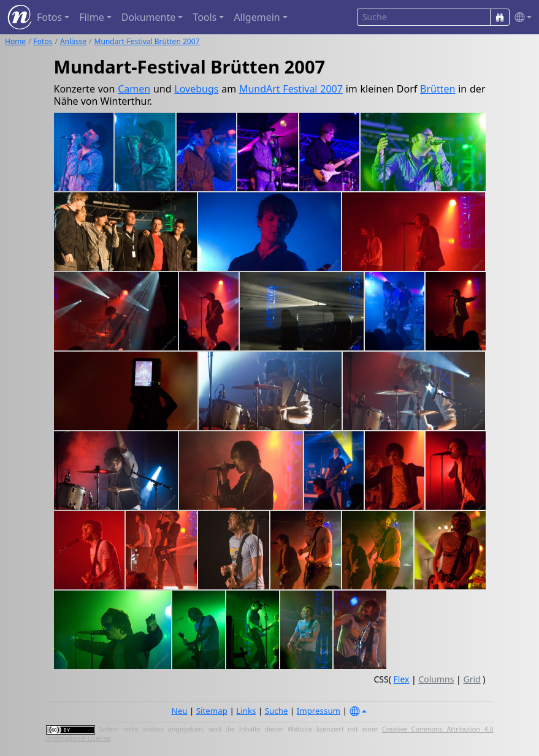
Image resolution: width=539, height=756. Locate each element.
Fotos (43, 41)
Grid (472, 679)
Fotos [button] (49, 17)
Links (246, 711)
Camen (134, 89)
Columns (436, 679)
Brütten (438, 89)
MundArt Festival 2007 (291, 89)
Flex (402, 679)
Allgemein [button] (257, 17)
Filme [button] (92, 17)
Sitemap (212, 711)
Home (15, 41)
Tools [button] (205, 17)
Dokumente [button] (148, 17)
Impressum (319, 711)
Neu (180, 711)
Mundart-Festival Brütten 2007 (147, 41)
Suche (277, 711)
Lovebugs (196, 89)
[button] (521, 17)
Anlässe (73, 41)
